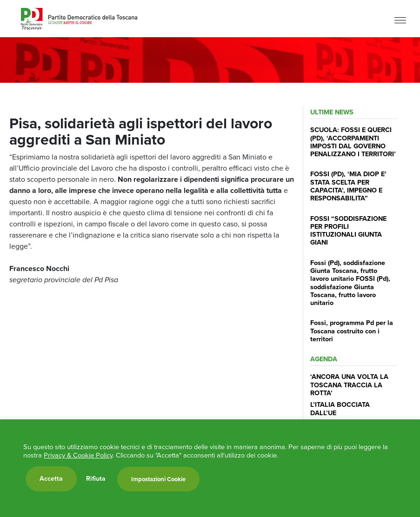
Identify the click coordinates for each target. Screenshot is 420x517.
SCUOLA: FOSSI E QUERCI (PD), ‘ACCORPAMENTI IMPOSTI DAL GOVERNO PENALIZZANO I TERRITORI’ (353, 142)
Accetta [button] (51, 479)
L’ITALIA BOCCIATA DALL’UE (340, 408)
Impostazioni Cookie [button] (158, 479)
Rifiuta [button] (96, 479)
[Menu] (400, 20)
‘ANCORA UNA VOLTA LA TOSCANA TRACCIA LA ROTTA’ (349, 385)
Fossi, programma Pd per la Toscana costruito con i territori (352, 331)
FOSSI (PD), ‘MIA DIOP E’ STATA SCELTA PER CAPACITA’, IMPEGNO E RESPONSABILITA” (348, 186)
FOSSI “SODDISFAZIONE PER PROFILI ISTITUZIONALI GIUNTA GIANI (348, 231)
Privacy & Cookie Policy (78, 455)
